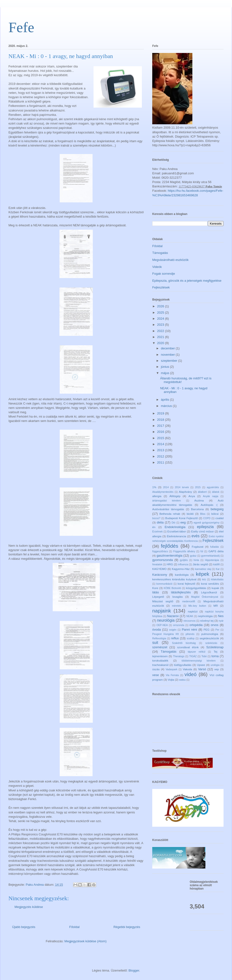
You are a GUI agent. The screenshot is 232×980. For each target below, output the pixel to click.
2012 (161, 456)
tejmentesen (160, 656)
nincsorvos (189, 621)
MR (216, 606)
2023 (161, 325)
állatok (216, 492)
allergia (157, 496)
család (219, 518)
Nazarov (173, 616)
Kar (218, 569)
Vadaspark (171, 669)
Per (217, 630)
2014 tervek (182, 487)
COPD (207, 518)
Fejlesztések (161, 287)
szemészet (160, 647)
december (168, 348)
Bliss (203, 514)
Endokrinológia (175, 527)
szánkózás (211, 643)
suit (155, 643)
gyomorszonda (163, 560)
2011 (161, 462)
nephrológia (205, 616)
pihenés (190, 634)
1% (154, 487)
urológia (215, 665)
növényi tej (207, 621)
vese (156, 675)
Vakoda (187, 669)
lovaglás (178, 597)
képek (203, 574)
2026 (161, 306)
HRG (170, 564)
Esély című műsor (203, 531)
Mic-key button (197, 606)
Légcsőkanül (209, 592)
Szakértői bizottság (184, 643)
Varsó (202, 669)
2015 (161, 438)
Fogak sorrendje (164, 274)
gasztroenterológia (170, 556)
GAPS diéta (216, 551)
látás (156, 592)
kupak (215, 588)
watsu (182, 680)
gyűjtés (184, 560)
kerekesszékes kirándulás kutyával (174, 579)
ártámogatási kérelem (167, 501)
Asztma (199, 500)
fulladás (215, 547)
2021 (161, 337)
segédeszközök (209, 638)
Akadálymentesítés (163, 492)
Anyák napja (211, 496)
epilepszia (205, 527)
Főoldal (74, 927)
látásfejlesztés (181, 592)
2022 (161, 331)
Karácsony (160, 575)
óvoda (156, 630)
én (154, 527)
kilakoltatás (217, 579)
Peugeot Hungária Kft (165, 634)
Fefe (21, 27)
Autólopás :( (209, 505)
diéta (160, 522)
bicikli (190, 514)
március (167, 406)
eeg (183, 522)
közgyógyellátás (196, 588)
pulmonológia (210, 634)
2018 (161, 420)
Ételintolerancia (176, 536)
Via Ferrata (172, 675)
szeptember (170, 361)
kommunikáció (164, 584)
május (166, 373)
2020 (161, 343)
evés (196, 536)
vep (217, 669)
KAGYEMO (159, 569)
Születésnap (215, 647)
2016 (161, 432)
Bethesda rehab (170, 514)
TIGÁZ (193, 656)
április (166, 400)
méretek (176, 606)
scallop (191, 638)
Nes (221, 616)
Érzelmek (157, 532)
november (168, 355)
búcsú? (156, 518)
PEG (207, 630)
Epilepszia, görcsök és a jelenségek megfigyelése (187, 281)
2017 (161, 426)
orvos (215, 625)
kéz (204, 579)
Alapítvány (185, 492)
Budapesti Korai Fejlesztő (181, 518)
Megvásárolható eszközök (170, 260)
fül (202, 551)
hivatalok (157, 564)
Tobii (204, 656)
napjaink (162, 611)
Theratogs (179, 656)
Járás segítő (200, 564)
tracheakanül (160, 665)
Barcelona (197, 509)
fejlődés (170, 546)
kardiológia (182, 575)
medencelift (189, 601)
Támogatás (160, 253)
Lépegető (158, 597)
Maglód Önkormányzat (205, 597)
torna (215, 656)
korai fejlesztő (186, 584)
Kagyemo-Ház (181, 569)
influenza (183, 564)
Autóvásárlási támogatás (168, 509)
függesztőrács (160, 551)
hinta (196, 560)
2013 (161, 450)
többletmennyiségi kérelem (199, 661)
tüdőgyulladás (183, 665)
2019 (161, 413)
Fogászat (198, 547)
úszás (156, 669)
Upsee (201, 665)
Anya (192, 496)
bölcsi (215, 514)
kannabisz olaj (203, 569)
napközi (193, 611)
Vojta (171, 680)
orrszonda (179, 625)
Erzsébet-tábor (177, 531)
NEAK (190, 616)
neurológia (166, 620)
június (166, 367)
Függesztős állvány (184, 551)
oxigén (173, 630)
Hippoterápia (212, 560)
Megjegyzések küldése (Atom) (86, 941)
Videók (157, 267)
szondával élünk (188, 647)
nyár (221, 621)
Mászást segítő (163, 601)
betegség (217, 509)
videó (191, 674)
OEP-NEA (162, 625)
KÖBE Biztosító (172, 588)
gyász (193, 556)
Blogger (134, 970)
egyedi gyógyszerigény (207, 523)
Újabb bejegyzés (24, 927)
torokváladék (160, 660)
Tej (215, 652)
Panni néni (189, 630)
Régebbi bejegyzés (127, 927)
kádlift (216, 564)
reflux (175, 638)
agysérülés (213, 487)
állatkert (202, 492)
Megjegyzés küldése (29, 907)
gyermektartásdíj (210, 556)
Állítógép (175, 496)
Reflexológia (159, 638)
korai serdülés (210, 584)
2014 (161, 444)
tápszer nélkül (196, 652)
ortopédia (196, 625)
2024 (161, 319)
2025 (161, 313)
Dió (174, 523)
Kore (155, 588)
